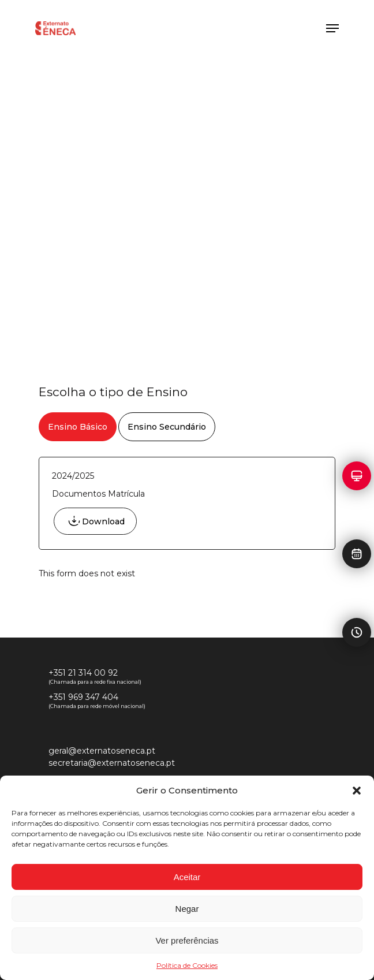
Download (103, 521)
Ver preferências (187, 940)
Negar (187, 909)
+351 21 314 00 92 (83, 673)
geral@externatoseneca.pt (102, 751)
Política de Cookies (187, 965)
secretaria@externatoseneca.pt (112, 763)
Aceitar (187, 877)
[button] (357, 791)
